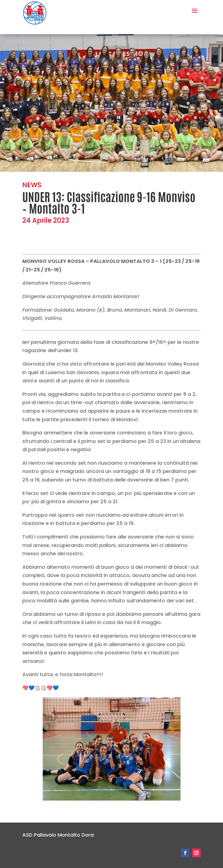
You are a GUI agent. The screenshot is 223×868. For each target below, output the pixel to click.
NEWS (32, 185)
